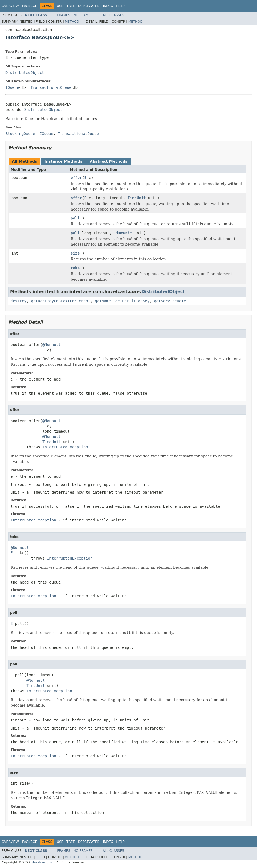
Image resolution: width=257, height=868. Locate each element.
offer (76, 178)
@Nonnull (51, 345)
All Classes (113, 15)
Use (60, 6)
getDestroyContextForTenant (61, 301)
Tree (71, 6)
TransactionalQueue (51, 87)
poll (75, 218)
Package (30, 6)
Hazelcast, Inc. (43, 862)
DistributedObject (25, 73)
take (75, 268)
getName (103, 301)
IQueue (12, 87)
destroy (19, 301)
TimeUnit (137, 198)
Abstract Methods (109, 161)
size (75, 253)
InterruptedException (65, 447)
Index (108, 6)
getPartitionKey (132, 301)
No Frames (83, 15)
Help (120, 6)
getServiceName (170, 301)
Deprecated (89, 6)
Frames (64, 15)
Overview (10, 6)
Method (72, 22)
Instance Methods (63, 161)
